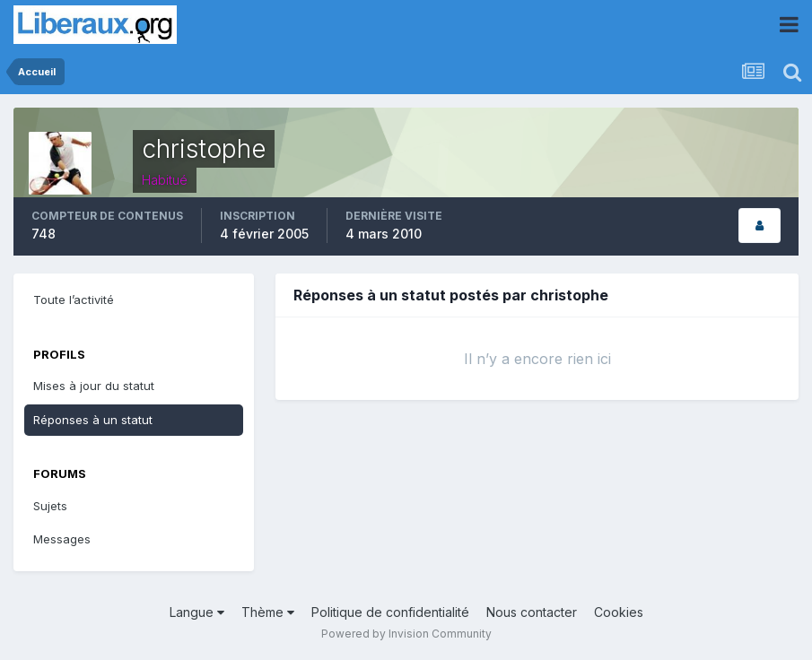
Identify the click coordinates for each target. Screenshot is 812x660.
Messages (62, 539)
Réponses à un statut (93, 420)
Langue (197, 612)
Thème (268, 612)
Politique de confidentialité (390, 612)
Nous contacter (532, 612)
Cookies (619, 612)
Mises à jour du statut (94, 386)
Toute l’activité (74, 300)
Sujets (50, 506)
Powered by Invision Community (406, 634)
